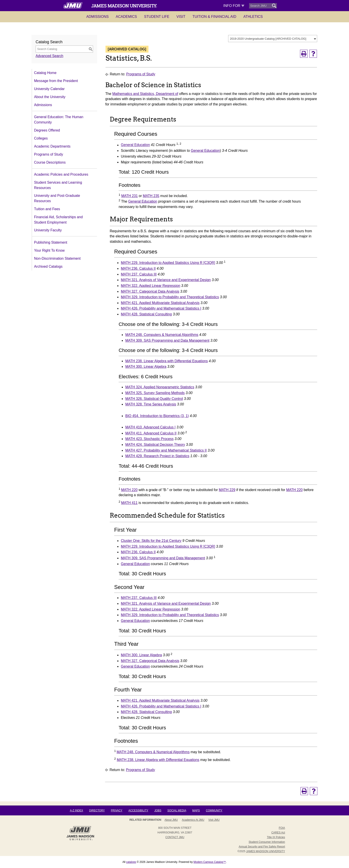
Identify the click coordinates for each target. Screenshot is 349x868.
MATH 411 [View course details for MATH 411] (129, 503)
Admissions (97, 17)
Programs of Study (49, 154)
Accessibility (138, 810)
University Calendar (49, 89)
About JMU (171, 820)
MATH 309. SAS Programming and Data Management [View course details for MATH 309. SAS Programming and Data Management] (167, 340)
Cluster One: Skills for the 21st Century (151, 541)
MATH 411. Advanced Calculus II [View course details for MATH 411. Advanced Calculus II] (151, 433)
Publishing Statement (51, 242)
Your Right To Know (49, 250)
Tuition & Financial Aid (214, 17)
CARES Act (278, 833)
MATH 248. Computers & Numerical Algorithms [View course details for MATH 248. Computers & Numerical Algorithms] (162, 335)
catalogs (131, 862)
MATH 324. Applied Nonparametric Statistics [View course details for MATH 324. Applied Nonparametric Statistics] (160, 387)
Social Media (177, 810)
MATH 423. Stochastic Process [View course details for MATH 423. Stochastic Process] (149, 439)
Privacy (117, 810)
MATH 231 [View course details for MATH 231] (130, 196)
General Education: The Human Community (59, 120)
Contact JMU (175, 837)
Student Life (157, 17)
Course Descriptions (50, 162)
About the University (50, 97)
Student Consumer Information (267, 842)
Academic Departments (52, 146)
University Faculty (48, 230)
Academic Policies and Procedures (61, 174)
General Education (135, 145)
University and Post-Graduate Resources (57, 198)
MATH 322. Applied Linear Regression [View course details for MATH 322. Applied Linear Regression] (151, 286)
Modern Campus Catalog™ (210, 862)
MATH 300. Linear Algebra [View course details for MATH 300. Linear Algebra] (146, 367)
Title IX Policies (276, 837)
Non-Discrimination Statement (57, 258)
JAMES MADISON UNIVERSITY (266, 851)
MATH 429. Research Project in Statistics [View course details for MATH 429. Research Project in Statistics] (157, 456)
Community (214, 810)
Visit (181, 17)
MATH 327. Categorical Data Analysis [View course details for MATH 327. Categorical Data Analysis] (150, 291)
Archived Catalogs (48, 266)
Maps (196, 810)
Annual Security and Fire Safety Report (262, 847)
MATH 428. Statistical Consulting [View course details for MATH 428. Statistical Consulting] (146, 314)
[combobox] (273, 39)
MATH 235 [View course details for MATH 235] (151, 196)
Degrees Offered (47, 130)
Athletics (253, 17)
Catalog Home (45, 73)
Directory (97, 810)
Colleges (41, 138)
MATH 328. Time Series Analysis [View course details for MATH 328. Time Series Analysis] (151, 404)
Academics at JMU (193, 820)
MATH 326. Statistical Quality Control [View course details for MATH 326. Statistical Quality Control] (154, 399)
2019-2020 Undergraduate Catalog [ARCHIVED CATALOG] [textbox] (268, 39)
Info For (234, 6)
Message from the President (56, 81)
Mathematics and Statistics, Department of (145, 94)
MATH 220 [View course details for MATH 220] (129, 490)
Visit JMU (214, 820)
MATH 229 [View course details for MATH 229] (227, 490)
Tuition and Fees (47, 209)
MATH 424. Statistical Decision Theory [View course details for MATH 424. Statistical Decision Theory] (155, 445)
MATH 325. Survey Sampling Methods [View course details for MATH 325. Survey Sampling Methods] (155, 393)
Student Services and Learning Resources (58, 185)
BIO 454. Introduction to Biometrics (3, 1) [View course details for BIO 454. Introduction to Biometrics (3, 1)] (157, 416)
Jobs (158, 810)
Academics (126, 17)
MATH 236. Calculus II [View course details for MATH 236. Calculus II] (138, 268)
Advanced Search (49, 56)
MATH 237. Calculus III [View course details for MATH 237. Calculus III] (139, 274)
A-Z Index (76, 810)
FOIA (282, 828)
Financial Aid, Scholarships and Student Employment (58, 220)
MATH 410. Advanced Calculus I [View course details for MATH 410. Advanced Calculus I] (150, 427)
